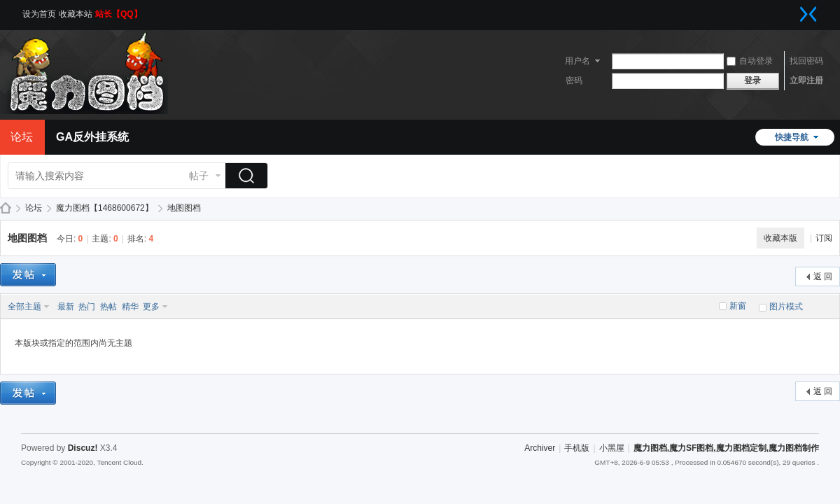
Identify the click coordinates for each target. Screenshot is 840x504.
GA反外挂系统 (92, 137)
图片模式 (786, 307)
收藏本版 (780, 238)
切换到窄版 (808, 14)
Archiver (540, 448)
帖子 (199, 176)
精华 (130, 307)
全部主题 (24, 307)
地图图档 (184, 208)
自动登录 (750, 61)
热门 (87, 307)
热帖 (108, 307)
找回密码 (806, 61)
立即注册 (806, 80)
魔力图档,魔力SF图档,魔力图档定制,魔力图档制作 (6, 208)
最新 (66, 307)
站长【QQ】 (119, 14)
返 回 (823, 276)
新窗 (738, 306)
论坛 (34, 208)
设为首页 (39, 14)
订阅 (824, 238)
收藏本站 (76, 14)
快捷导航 (792, 137)
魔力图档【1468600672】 (105, 208)
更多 (151, 307)
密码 (574, 80)
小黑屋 (612, 448)
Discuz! (83, 448)
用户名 (577, 61)
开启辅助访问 (794, 10)
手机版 (577, 448)
